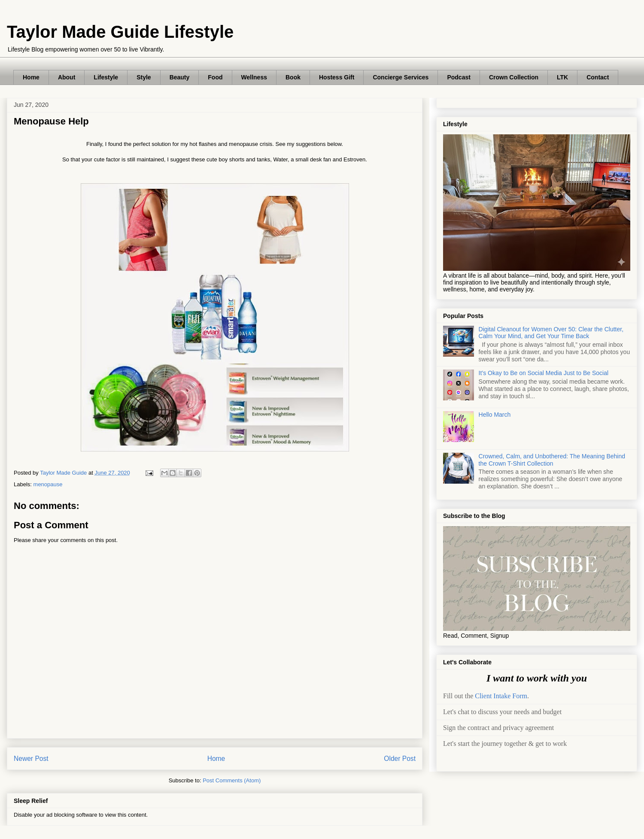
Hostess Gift (337, 77)
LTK (562, 77)
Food (215, 77)
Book (293, 77)
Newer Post (31, 759)
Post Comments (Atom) (232, 780)
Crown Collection (514, 77)
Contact (598, 77)
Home (31, 77)
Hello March (495, 415)
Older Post (400, 759)
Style (144, 77)
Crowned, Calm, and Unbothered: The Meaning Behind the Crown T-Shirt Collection (552, 460)
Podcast (459, 77)
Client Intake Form (501, 696)
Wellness (254, 77)
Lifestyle (106, 77)
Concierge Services (401, 77)
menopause (48, 484)
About (67, 77)
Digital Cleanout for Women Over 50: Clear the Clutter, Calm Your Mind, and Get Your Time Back (551, 333)
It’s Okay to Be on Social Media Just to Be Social (544, 373)
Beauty (180, 77)
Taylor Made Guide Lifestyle (120, 32)
